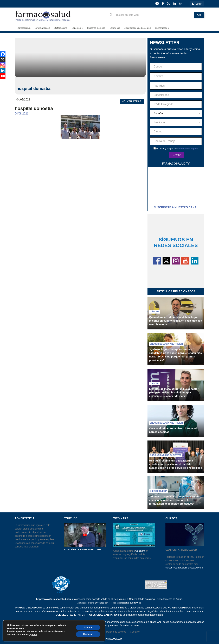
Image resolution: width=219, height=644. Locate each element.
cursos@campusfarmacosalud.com (184, 568)
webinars (140, 551)
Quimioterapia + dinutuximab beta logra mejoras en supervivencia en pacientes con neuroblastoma (176, 321)
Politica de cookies (116, 632)
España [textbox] (158, 113)
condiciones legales (188, 149)
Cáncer (154, 312)
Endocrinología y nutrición (166, 344)
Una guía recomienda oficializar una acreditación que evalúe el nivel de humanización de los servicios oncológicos (176, 464)
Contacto (135, 632)
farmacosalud (113, 639)
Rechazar (87, 634)
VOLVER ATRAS (132, 101)
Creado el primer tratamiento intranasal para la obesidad (173, 430)
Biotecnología (159, 491)
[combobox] (176, 95)
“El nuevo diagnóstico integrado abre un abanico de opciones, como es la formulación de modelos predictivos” (174, 500)
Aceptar (87, 627)
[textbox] (176, 95)
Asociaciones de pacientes (166, 455)
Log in (199, 4)
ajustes (33, 634)
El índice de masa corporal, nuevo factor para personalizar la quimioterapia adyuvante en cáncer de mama (174, 392)
